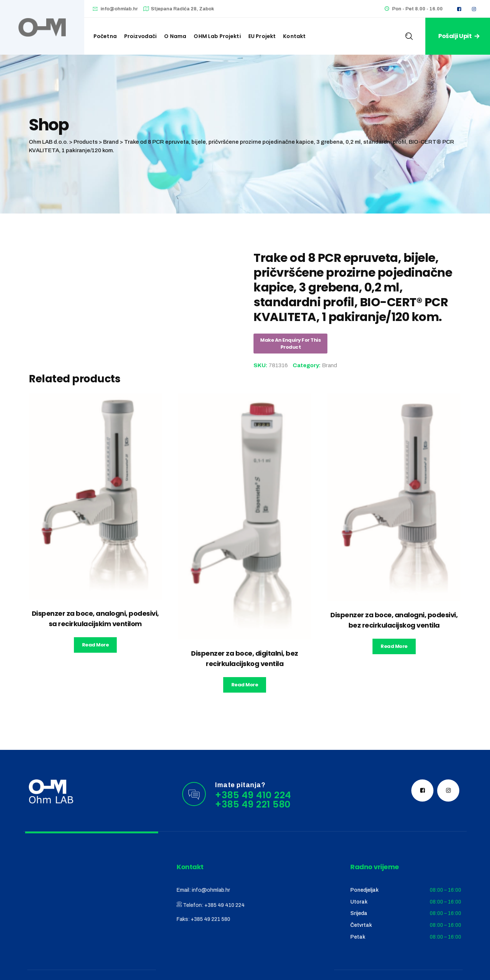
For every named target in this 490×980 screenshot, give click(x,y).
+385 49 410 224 (224, 905)
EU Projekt (262, 36)
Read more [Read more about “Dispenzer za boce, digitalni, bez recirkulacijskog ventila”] (245, 685)
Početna (105, 36)
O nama (175, 36)
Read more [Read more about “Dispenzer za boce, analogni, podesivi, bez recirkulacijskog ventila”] (394, 646)
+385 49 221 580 (210, 919)
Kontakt (294, 36)
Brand (329, 365)
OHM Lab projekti (217, 36)
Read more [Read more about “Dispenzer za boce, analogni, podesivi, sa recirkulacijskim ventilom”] (96, 645)
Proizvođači (141, 36)
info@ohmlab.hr (119, 9)
